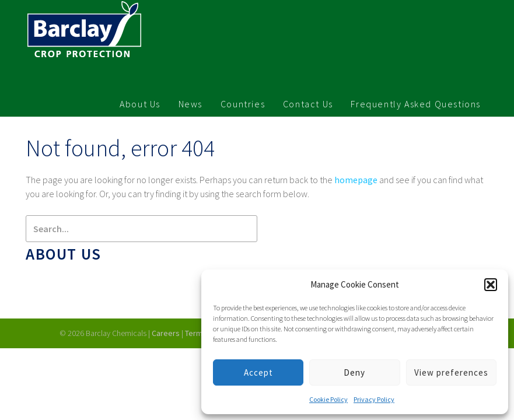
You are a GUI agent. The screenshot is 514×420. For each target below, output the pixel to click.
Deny (354, 372)
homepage (356, 180)
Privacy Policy (374, 399)
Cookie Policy (328, 399)
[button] (491, 285)
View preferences (451, 372)
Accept (258, 372)
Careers (166, 333)
